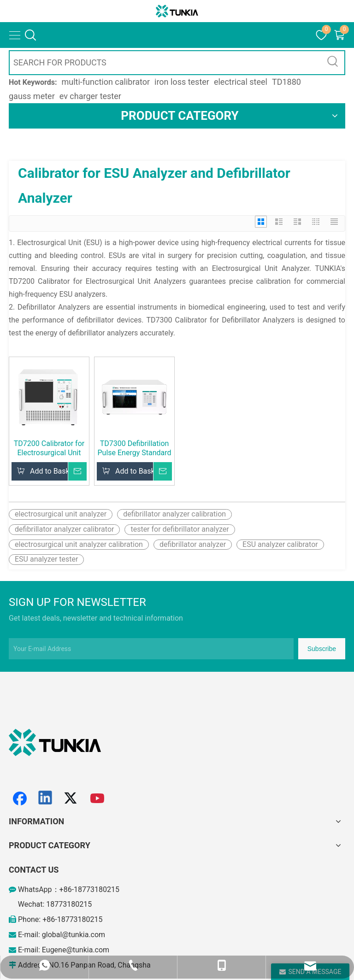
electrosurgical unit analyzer (61, 514)
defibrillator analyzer (193, 544)
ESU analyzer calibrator (280, 544)
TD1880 (286, 82)
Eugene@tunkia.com (76, 950)
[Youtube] (98, 798)
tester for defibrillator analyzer (180, 529)
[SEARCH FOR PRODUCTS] (165, 63)
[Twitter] (72, 798)
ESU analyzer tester (46, 559)
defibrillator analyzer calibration (174, 514)
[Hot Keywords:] (333, 63)
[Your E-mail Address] (151, 649)
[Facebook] (20, 798)
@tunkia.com (83, 935)
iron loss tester (182, 82)
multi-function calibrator (106, 82)
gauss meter (32, 96)
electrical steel (241, 82)
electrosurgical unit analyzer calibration (79, 544)
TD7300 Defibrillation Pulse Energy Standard (134, 448)
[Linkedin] (46, 798)
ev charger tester (90, 96)
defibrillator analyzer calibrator (64, 529)
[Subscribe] (322, 649)
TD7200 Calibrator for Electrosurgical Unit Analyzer (49, 448)
